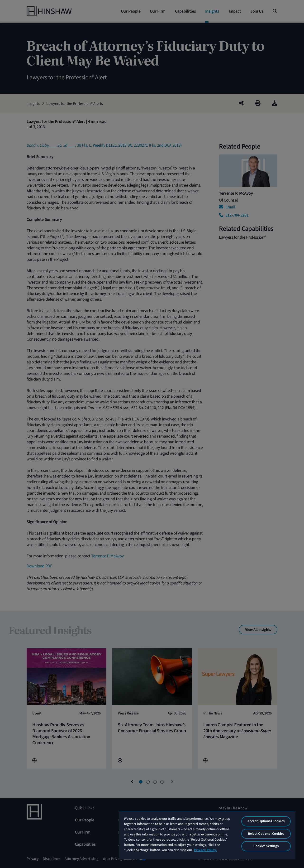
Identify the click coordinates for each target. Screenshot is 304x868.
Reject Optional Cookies (266, 834)
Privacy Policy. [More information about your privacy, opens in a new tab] (205, 850)
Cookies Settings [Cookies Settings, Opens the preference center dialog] (266, 846)
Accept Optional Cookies (266, 821)
